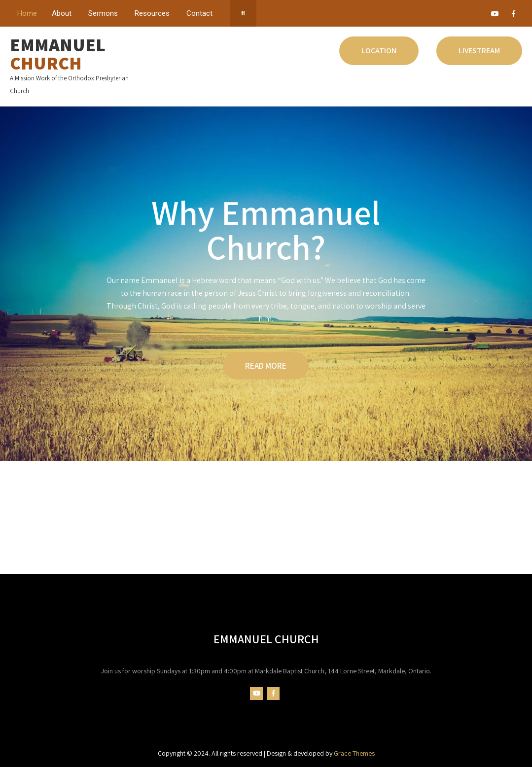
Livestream (479, 51)
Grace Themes (354, 753)
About (62, 13)
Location (379, 51)
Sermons (103, 13)
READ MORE (266, 366)
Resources (152, 13)
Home (27, 13)
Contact (199, 13)
